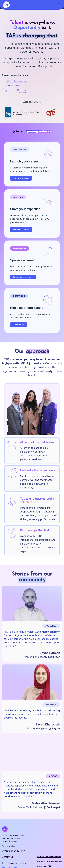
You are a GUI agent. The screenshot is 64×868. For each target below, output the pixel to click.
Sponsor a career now (23, 277)
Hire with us (19, 325)
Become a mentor (21, 229)
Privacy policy (8, 846)
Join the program (21, 178)
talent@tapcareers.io (16, 863)
